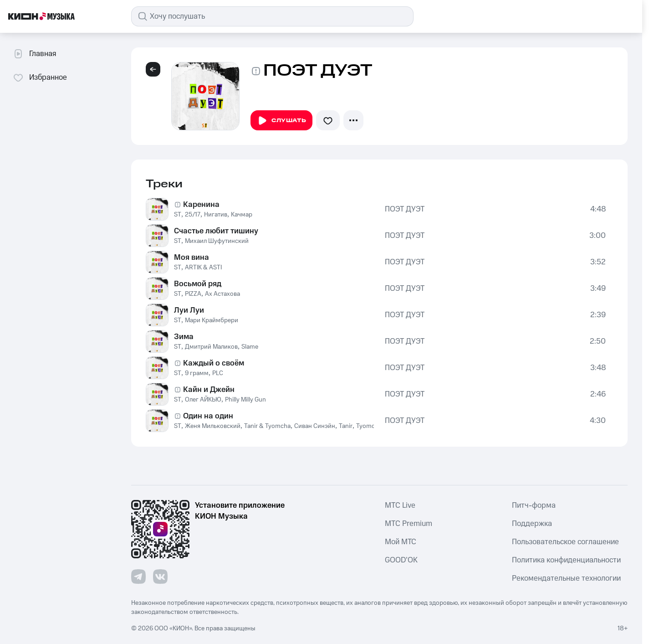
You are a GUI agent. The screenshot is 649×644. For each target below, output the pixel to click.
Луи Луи (189, 310)
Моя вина (192, 258)
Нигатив (216, 215)
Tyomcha (369, 426)
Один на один (208, 416)
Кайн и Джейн (209, 390)
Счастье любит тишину (216, 231)
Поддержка (532, 524)
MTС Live (400, 505)
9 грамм (197, 373)
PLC (218, 373)
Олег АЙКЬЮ (203, 400)
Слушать (281, 121)
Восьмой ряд (198, 284)
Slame (250, 347)
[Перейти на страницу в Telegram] (138, 577)
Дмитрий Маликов (211, 347)
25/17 (193, 215)
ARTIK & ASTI (203, 268)
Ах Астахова (222, 294)
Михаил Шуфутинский (217, 241)
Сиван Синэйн (315, 426)
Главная (34, 54)
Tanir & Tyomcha (267, 426)
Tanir (346, 426)
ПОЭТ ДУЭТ (405, 209)
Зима (184, 337)
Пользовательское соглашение (565, 542)
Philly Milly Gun (245, 400)
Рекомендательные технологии (566, 578)
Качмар (242, 215)
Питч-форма (534, 505)
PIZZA (193, 294)
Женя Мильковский (213, 426)
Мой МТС (401, 542)
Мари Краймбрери (212, 320)
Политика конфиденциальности (566, 560)
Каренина (201, 205)
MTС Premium (409, 524)
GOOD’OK (401, 560)
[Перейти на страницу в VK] (160, 577)
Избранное (40, 77)
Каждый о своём (214, 363)
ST (178, 215)
